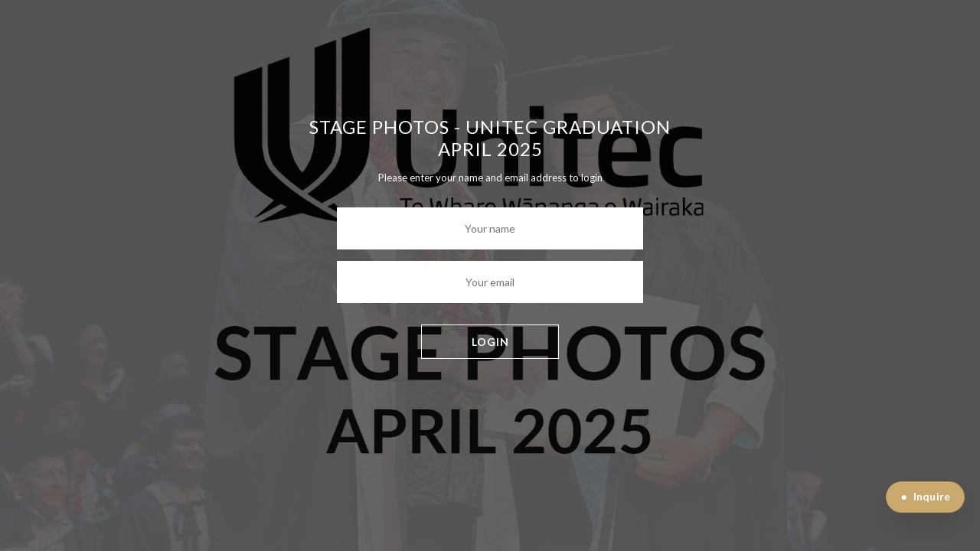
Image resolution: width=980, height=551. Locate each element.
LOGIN (490, 342)
